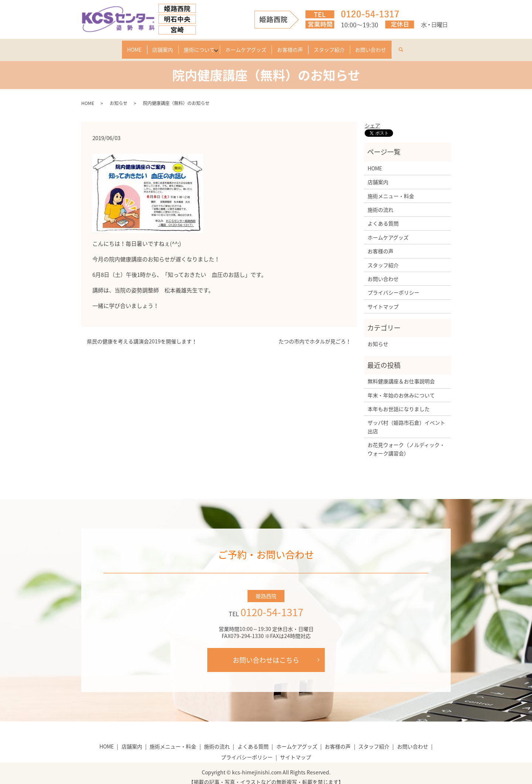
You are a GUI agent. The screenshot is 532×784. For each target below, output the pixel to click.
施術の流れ (381, 202)
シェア (372, 118)
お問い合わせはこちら (266, 652)
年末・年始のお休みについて (401, 387)
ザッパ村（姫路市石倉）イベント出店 (406, 419)
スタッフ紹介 (345, 46)
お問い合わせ (395, 46)
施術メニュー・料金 (391, 188)
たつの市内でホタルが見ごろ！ (315, 334)
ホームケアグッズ (246, 46)
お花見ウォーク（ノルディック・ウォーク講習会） (406, 441)
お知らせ (119, 96)
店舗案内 (147, 46)
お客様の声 (298, 46)
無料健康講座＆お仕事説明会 (401, 374)
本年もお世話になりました (399, 401)
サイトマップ (383, 299)
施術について (191, 46)
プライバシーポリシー (393, 285)
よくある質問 (383, 216)
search (433, 44)
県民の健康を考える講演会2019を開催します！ (142, 334)
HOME (111, 46)
